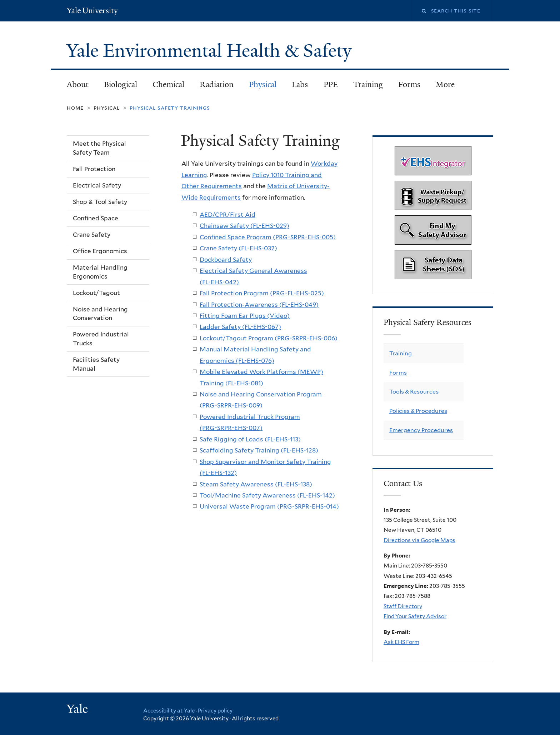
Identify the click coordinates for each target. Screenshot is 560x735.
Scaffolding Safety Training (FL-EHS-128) (259, 450)
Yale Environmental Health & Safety (211, 51)
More (445, 84)
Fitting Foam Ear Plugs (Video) (245, 316)
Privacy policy (215, 711)
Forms (409, 84)
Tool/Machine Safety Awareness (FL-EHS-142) (267, 495)
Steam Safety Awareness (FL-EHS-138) (256, 484)
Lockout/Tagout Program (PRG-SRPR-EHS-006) (269, 338)
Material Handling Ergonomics (100, 272)
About (78, 84)
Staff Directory (403, 606)
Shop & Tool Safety (100, 202)
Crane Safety (92, 235)
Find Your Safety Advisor (415, 616)
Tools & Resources (414, 392)
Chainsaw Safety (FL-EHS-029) (244, 226)
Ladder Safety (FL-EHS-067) (240, 327)
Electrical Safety (97, 185)
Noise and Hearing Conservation (100, 314)
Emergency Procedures (421, 430)
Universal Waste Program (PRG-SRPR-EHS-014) (269, 506)
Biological (121, 84)
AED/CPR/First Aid (227, 215)
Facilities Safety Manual (96, 364)
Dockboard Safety (226, 260)
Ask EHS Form (401, 642)
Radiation (217, 84)
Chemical (168, 84)
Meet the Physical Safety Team (99, 148)
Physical (263, 84)
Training (368, 84)
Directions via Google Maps (419, 540)
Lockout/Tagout (96, 293)
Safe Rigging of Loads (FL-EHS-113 (249, 439)
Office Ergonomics (100, 251)
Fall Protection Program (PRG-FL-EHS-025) (262, 293)
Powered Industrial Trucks (101, 339)
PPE (331, 84)
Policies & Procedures (418, 411)
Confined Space (96, 218)
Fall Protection (94, 169)
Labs (300, 84)
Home (75, 108)
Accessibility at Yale (169, 711)
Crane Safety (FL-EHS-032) (238, 248)
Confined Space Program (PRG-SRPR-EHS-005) (268, 237)
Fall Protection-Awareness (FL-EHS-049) (259, 305)
